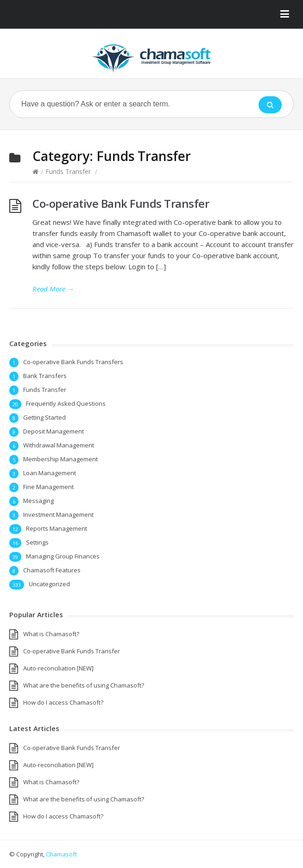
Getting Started (44, 417)
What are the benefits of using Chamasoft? (84, 685)
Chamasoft (61, 854)
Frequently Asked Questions (66, 403)
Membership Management (60, 459)
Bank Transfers (45, 376)
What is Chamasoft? (51, 634)
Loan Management (50, 473)
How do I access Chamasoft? (63, 702)
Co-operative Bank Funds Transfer (121, 203)
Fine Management (48, 487)
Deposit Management (54, 431)
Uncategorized (49, 584)
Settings (37, 542)
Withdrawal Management (59, 445)
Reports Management (57, 528)
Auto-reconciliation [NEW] (58, 668)
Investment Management (58, 515)
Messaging (38, 501)
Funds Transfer (68, 171)
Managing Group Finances (63, 556)
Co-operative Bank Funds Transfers (73, 362)
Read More (53, 289)
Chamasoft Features (52, 570)
